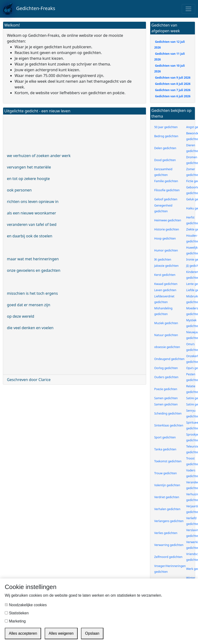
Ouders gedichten (166, 377)
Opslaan (92, 633)
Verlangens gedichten (169, 521)
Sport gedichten (165, 437)
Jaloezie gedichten (166, 266)
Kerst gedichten (165, 275)
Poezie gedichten (166, 389)
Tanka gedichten (165, 449)
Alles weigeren (61, 633)
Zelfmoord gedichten (168, 557)
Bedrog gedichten (166, 136)
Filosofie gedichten (167, 190)
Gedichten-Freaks (29, 9)
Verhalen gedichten (167, 509)
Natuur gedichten (166, 335)
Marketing (15, 621)
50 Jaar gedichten (166, 127)
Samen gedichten (166, 398)
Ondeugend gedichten (169, 359)
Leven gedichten (165, 290)
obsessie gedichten (167, 347)
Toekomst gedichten (168, 461)
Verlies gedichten (166, 533)
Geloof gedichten (166, 199)
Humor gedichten (166, 250)
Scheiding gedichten (168, 413)
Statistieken (17, 613)
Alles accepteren (23, 633)
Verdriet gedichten (167, 497)
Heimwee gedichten (168, 220)
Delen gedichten (165, 148)
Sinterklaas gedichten (169, 425)
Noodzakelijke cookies (26, 605)
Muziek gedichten (166, 323)
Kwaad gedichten (166, 284)
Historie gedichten (167, 229)
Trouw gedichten (166, 473)
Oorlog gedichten (166, 368)
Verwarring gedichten (169, 545)
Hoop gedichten (165, 238)
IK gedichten (163, 259)
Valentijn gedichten (167, 485)
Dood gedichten (165, 160)
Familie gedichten (166, 181)
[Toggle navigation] (188, 9)
